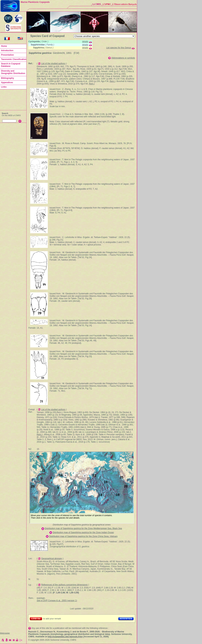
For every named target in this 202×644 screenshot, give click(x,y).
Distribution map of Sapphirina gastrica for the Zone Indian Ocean (83, 532)
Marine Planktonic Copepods (35, 2)
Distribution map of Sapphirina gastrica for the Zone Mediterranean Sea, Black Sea (83, 528)
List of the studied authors (53, 64)
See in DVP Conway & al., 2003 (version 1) (57, 601)
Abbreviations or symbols (123, 58)
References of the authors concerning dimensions (64, 585)
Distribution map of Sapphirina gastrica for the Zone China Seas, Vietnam (83, 536)
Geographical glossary (52, 559)
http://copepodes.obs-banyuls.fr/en (65, 637)
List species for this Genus (119, 48)
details (85, 42)
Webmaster (5, 633)
